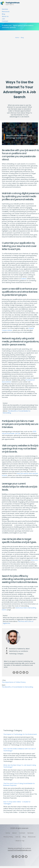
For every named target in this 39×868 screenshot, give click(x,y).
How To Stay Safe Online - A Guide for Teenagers (17, 803)
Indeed (24, 279)
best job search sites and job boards (20, 474)
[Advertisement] (18, 59)
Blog (3, 14)
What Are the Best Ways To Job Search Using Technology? (20, 766)
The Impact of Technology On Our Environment (20, 734)
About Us (5, 16)
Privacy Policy (8, 837)
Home (8, 833)
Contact (5, 21)
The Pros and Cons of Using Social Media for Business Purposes (19, 784)
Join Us (18, 837)
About (14, 833)
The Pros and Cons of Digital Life (18, 622)
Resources (6, 12)
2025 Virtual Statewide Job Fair (19, 432)
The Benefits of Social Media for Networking (17, 412)
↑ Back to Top (19, 841)
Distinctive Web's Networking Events (19, 609)
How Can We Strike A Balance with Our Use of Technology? (20, 750)
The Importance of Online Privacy (14, 682)
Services (5, 9)
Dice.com (35, 560)
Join (3, 19)
